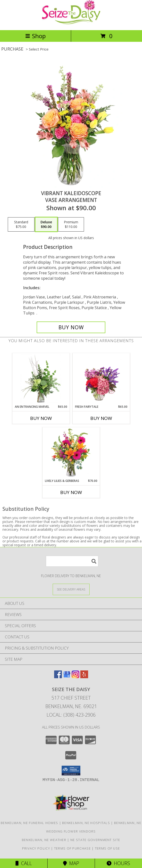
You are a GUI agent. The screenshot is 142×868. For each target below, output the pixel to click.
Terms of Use (108, 848)
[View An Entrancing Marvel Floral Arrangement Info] (41, 379)
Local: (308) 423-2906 (71, 715)
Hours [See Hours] (118, 863)
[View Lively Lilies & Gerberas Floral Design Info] (71, 453)
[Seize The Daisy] (71, 23)
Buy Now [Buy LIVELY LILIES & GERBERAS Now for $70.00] (71, 492)
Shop (35, 36)
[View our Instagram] (75, 677)
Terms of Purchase (72, 848)
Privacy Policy (36, 848)
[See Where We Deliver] (71, 589)
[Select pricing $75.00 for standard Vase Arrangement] (21, 225)
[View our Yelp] (84, 677)
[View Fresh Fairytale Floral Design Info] (101, 379)
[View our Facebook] (58, 677)
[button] (71, 771)
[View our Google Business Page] (67, 677)
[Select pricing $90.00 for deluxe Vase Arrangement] (46, 225)
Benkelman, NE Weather (44, 840)
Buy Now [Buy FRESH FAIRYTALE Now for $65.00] (101, 418)
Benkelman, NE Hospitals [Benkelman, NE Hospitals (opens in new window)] (86, 823)
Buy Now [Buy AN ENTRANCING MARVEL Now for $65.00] (41, 418)
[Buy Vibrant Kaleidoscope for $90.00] (71, 327)
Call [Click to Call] (24, 863)
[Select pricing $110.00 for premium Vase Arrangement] (71, 225)
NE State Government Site (95, 840)
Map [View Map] (71, 863)
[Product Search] (72, 561)
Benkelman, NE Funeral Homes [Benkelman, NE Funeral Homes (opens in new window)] (29, 823)
